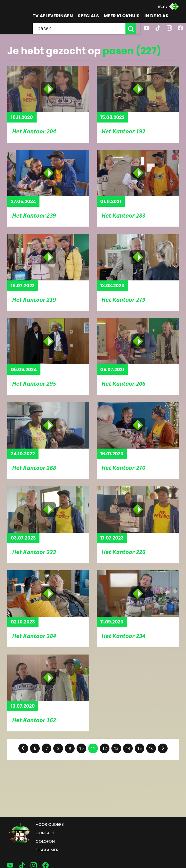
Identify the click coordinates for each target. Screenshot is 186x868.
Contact (45, 833)
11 (93, 748)
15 (139, 748)
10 (81, 748)
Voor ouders (50, 824)
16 (151, 748)
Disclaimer (47, 850)
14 (128, 748)
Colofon (45, 841)
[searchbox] (81, 29)
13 (116, 748)
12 (105, 748)
